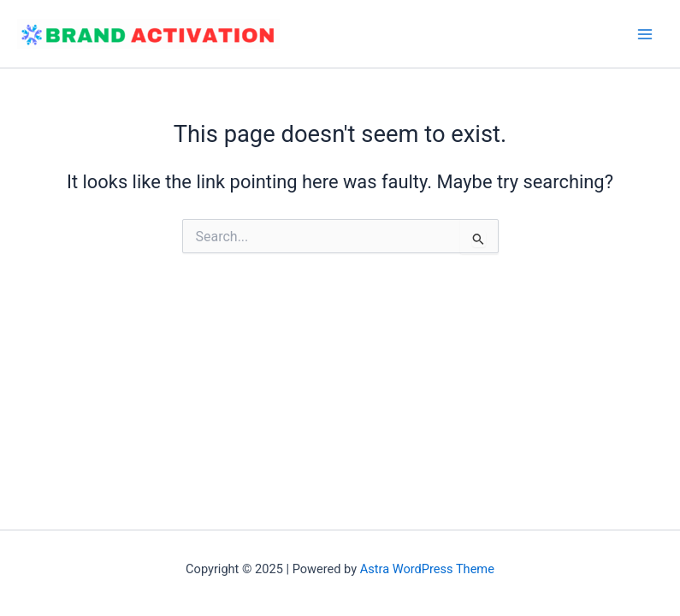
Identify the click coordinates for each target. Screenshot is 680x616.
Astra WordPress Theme (427, 569)
